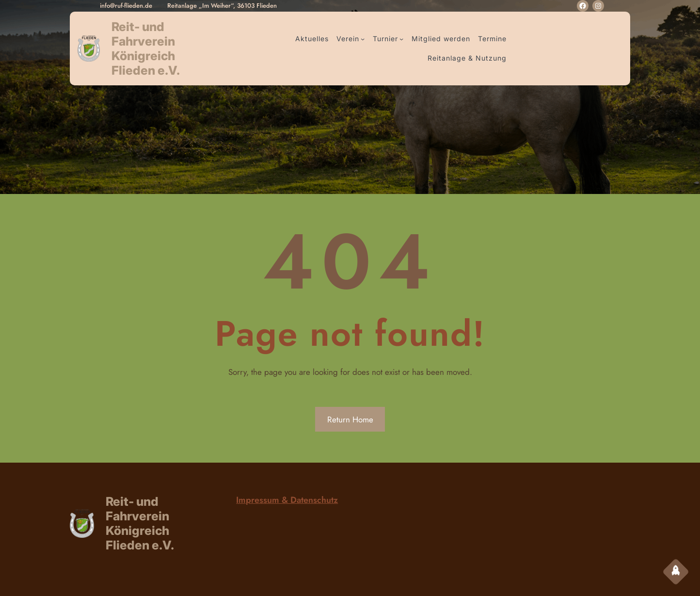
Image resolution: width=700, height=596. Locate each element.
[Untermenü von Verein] (363, 39)
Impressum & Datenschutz (287, 500)
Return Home (350, 419)
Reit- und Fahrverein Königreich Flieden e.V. (146, 48)
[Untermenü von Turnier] (401, 39)
